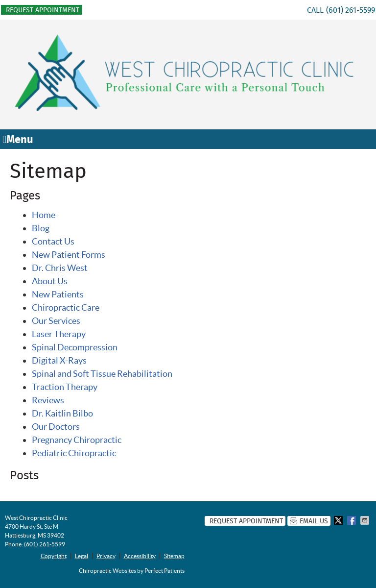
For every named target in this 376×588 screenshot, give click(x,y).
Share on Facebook (352, 520)
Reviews (48, 400)
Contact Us (53, 241)
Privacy (106, 556)
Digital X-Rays (59, 360)
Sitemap (174, 556)
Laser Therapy (59, 334)
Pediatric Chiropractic (74, 453)
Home (44, 215)
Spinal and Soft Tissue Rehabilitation (102, 374)
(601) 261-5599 (351, 10)
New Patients (58, 294)
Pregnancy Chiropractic (77, 440)
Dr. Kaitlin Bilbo (62, 413)
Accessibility (140, 556)
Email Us (309, 521)
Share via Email (366, 520)
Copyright (54, 556)
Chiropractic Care (66, 307)
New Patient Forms (69, 255)
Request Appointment (43, 10)
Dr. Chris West (60, 268)
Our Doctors (56, 427)
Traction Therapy (65, 387)
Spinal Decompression (75, 347)
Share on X (339, 520)
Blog (41, 228)
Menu (18, 139)
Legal (82, 556)
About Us (50, 281)
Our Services (56, 321)
